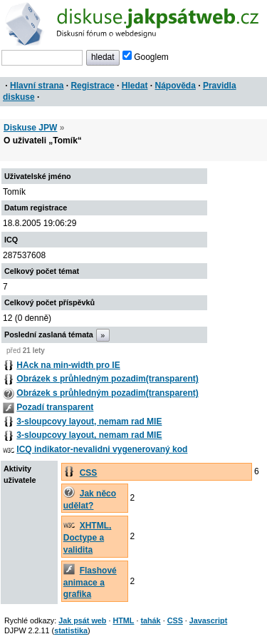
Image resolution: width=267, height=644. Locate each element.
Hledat (135, 86)
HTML (123, 620)
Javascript (208, 620)
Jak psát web (82, 620)
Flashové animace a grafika (90, 583)
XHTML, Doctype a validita (88, 538)
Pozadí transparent (55, 407)
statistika (71, 630)
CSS (89, 473)
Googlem (146, 57)
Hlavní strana (37, 86)
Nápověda (176, 86)
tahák (150, 620)
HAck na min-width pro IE (68, 365)
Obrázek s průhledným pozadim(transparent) (107, 379)
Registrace (92, 86)
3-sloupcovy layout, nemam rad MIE (89, 421)
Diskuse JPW (30, 128)
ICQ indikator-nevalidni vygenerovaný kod (102, 449)
